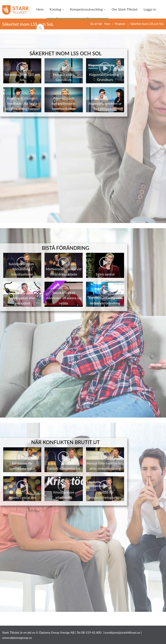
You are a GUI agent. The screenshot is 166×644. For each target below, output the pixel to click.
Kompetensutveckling (88, 9)
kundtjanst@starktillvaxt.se (122, 632)
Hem (40, 9)
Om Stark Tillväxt (124, 9)
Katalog (57, 9)
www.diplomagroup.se (17, 638)
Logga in (150, 9)
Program (120, 24)
